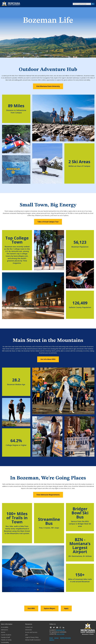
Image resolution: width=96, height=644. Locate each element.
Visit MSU (31, 608)
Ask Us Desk (60, 634)
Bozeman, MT (60, 630)
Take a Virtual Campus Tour (48, 222)
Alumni (3, 632)
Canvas (56, 638)
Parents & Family (6, 640)
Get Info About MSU (48, 359)
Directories (29, 630)
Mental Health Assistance (33, 640)
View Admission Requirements (48, 495)
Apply (66, 608)
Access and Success (31, 632)
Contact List (29, 627)
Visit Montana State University (48, 86)
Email (51, 638)
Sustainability (5, 642)
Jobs (27, 635)
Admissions (4, 630)
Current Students (6, 635)
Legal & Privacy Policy (32, 637)
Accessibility (5, 627)
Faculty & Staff (5, 637)
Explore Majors (50, 608)
